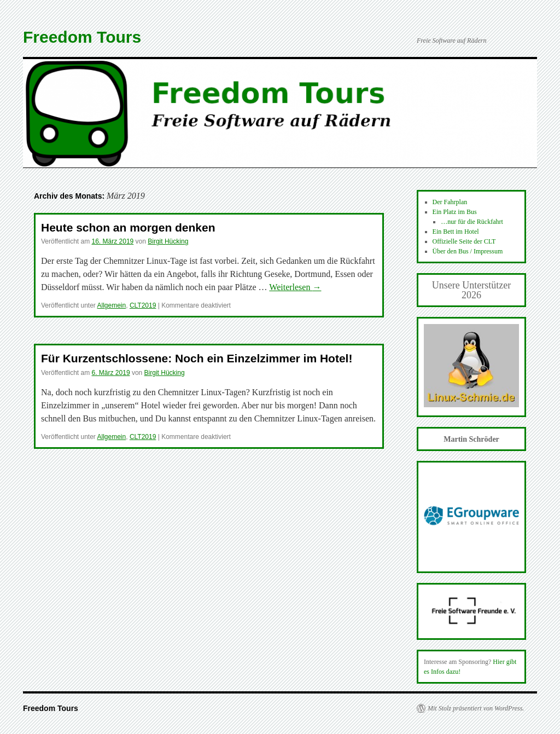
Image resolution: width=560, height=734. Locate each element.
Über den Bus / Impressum (468, 251)
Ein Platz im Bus (455, 212)
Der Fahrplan (450, 202)
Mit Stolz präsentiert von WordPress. (476, 708)
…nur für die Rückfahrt (472, 222)
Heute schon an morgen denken (128, 227)
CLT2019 (143, 305)
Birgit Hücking (168, 241)
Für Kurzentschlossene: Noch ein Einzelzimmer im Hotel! (197, 358)
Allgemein (112, 305)
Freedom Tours (82, 37)
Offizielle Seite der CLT (464, 241)
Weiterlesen (295, 287)
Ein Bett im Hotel (456, 232)
